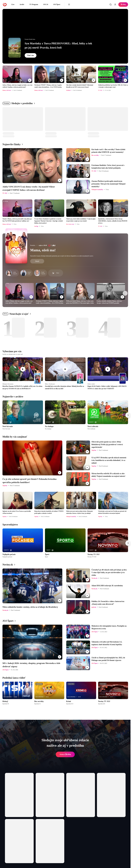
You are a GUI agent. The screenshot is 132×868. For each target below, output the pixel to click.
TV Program (34, 4)
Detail (37, 261)
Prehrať (65, 754)
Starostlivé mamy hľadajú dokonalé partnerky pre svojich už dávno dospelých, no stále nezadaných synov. (62, 256)
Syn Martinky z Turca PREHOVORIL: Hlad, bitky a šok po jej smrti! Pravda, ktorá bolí (58, 45)
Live (13, 4)
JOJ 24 (46, 4)
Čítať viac (31, 55)
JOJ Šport (57, 4)
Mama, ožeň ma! (43, 250)
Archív (22, 4)
